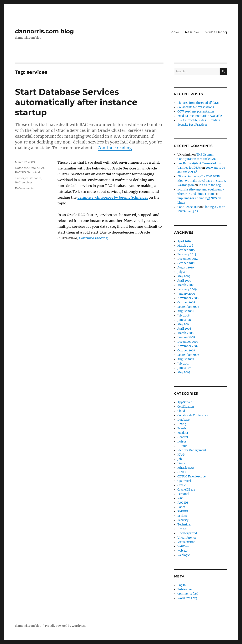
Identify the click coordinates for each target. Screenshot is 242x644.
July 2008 (184, 316)
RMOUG (183, 511)
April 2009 (184, 281)
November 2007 (188, 346)
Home (174, 32)
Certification (186, 407)
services (27, 182)
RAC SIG (20, 172)
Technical (34, 172)
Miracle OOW (186, 468)
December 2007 (188, 342)
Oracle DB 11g (186, 490)
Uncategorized (187, 533)
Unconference (187, 538)
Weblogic (184, 555)
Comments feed (188, 594)
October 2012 (186, 263)
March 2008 (185, 333)
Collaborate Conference (193, 415)
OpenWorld (185, 481)
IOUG (181, 455)
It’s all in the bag (210, 185)
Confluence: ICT (188, 207)
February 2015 (187, 254)
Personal (183, 494)
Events (182, 428)
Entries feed (185, 589)
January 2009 (186, 294)
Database (22, 168)
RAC (42, 168)
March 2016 (185, 246)
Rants (181, 507)
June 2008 (184, 320)
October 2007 (186, 350)
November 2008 (188, 298)
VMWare (183, 546)
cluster (20, 178)
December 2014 (188, 259)
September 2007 (188, 355)
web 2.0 (182, 551)
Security (183, 520)
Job (180, 459)
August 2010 (186, 268)
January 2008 (186, 337)
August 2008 (186, 311)
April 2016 (184, 241)
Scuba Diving (216, 32)
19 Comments (24, 188)
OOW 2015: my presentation (196, 112)
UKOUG (182, 529)
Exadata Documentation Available (200, 116)
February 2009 (187, 289)
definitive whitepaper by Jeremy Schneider (113, 197)
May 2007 (184, 372)
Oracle (34, 168)
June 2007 (184, 368)
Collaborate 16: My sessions (196, 107)
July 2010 (183, 272)
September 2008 (188, 307)
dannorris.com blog (44, 31)
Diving (182, 424)
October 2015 (186, 250)
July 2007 (184, 364)
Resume (192, 32)
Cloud (181, 411)
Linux (181, 463)
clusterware (33, 178)
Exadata (183, 433)
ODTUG (182, 472)
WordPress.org (187, 598)
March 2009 (186, 285)
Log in (182, 585)
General (183, 437)
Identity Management (192, 450)
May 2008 (184, 324)
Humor (182, 446)
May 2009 (184, 276)
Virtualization (186, 542)
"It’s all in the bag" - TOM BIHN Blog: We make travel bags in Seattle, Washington (202, 181)
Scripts (182, 516)
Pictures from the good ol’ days (198, 103)
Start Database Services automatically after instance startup (76, 102)
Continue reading (115, 148)
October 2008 (186, 302)
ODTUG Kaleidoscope (191, 477)
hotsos (182, 442)
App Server (185, 402)
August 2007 (186, 359)
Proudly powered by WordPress (66, 626)
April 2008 (184, 329)
